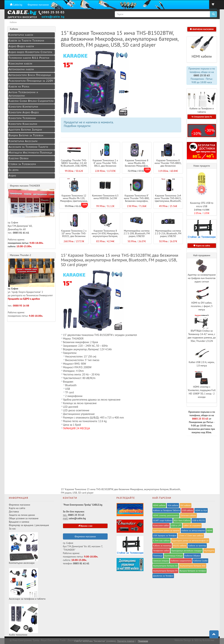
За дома (14, 170)
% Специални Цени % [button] (202, 117)
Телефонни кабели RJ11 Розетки (29, 58)
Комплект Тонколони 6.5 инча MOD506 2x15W (105, 197)
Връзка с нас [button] (85, 526)
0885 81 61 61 (21, 233)
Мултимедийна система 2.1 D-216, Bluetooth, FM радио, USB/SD (168, 233)
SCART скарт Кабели (163, 520)
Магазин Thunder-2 (21, 255)
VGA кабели (173, 505)
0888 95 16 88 (21, 306)
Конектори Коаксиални (23, 124)
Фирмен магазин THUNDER (25, 186)
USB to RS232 (199, 520)
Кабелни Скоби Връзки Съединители (31, 101)
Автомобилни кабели (21, 69)
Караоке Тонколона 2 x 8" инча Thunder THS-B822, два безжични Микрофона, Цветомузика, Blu (105, 166)
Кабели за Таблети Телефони (26, 40)
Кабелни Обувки (19, 158)
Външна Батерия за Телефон (26, 135)
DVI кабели (186, 505)
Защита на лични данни (22, 515)
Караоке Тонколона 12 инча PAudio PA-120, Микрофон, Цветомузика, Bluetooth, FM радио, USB (74, 200)
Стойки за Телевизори (22, 164)
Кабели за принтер (197, 546)
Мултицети (209, 551)
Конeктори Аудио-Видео (24, 112)
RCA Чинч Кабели (182, 520)
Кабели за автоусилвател (193, 530)
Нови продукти (202, 166)
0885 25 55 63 (202, 75)
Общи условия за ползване (24, 518)
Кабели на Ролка (19, 86)
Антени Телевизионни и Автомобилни (23, 94)
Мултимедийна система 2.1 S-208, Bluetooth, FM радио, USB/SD (137, 233)
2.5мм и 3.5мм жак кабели (191, 535)
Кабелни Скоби (200, 561)
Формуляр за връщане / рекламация (29, 525)
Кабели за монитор (162, 546)
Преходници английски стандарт (187, 551)
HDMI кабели (202, 56)
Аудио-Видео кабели (21, 46)
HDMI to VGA (201, 510)
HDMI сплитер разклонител (166, 515)
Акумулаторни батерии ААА (193, 566)
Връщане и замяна (19, 522)
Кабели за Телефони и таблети (202, 110)
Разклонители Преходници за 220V (31, 81)
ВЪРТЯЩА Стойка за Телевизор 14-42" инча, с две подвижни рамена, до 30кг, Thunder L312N (202, 336)
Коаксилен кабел (161, 525)
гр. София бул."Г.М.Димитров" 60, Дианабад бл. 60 (31, 210)
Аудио (12, 175)
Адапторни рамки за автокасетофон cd (190, 540)
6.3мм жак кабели (162, 540)
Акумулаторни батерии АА (165, 566)
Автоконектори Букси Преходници (30, 75)
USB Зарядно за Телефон (165, 535)
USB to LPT (176, 525)
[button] (202, 130)
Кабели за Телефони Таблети (167, 510)
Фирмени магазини (38, 5)
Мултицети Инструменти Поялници (30, 152)
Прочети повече (126, 641)
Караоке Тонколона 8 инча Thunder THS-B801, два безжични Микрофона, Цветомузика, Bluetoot (168, 166)
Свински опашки (161, 561)
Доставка (14, 512)
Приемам (143, 641)
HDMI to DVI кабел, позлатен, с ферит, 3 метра (202, 306)
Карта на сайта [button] (202, 246)
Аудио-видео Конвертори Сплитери (30, 52)
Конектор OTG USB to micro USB (202, 205)
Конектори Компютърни (23, 106)
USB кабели (188, 510)
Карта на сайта (17, 508)
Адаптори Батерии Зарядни (25, 129)
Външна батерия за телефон (193, 571)
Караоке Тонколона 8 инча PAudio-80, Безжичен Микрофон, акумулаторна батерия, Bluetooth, (137, 166)
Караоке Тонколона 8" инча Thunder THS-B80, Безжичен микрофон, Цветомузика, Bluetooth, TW (137, 201)
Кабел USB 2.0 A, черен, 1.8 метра (202, 364)
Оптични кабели (188, 515)
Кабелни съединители (181, 561)
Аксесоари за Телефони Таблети (28, 147)
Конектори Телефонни (22, 118)
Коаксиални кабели (21, 63)
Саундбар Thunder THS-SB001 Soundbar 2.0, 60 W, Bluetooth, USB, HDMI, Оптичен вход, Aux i (74, 164)
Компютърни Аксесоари (23, 141)
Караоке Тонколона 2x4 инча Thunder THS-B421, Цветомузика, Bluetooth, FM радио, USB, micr (168, 200)
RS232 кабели (180, 546)
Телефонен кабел (161, 551)
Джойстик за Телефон (163, 576)
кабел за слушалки (192, 525)
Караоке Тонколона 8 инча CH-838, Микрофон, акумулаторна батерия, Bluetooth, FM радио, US (105, 235)
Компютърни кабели (21, 35)
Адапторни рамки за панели (166, 530)
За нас (12, 529)
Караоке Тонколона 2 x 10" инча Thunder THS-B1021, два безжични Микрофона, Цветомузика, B (74, 236)
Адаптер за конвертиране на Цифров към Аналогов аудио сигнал (202, 278)
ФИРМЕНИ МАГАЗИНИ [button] (202, 29)
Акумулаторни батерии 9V (165, 571)
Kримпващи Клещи (174, 556)
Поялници (158, 556)
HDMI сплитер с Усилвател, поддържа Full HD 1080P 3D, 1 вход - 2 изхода (202, 392)
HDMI (210, 530)
